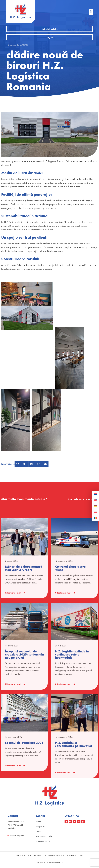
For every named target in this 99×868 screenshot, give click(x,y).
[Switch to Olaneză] (95, 494)
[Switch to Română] (95, 518)
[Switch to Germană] (95, 506)
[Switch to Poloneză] (95, 512)
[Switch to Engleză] (95, 500)
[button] (91, 12)
